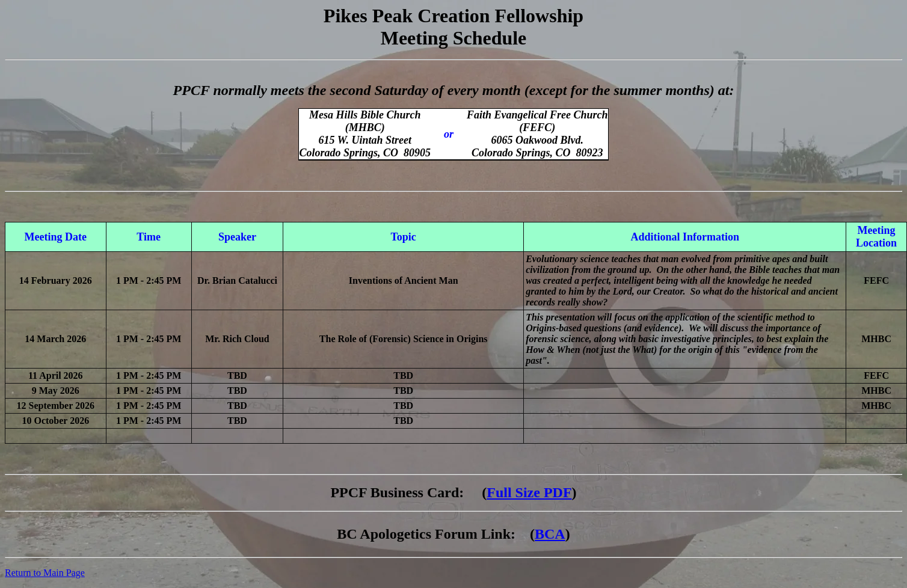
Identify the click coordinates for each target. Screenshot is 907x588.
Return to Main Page (45, 573)
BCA (550, 534)
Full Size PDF (529, 492)
